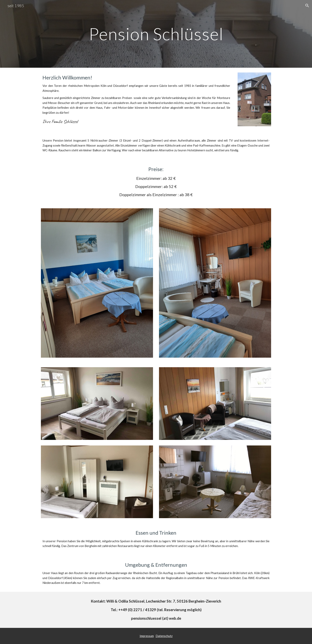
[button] (307, 6)
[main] (156, 34)
